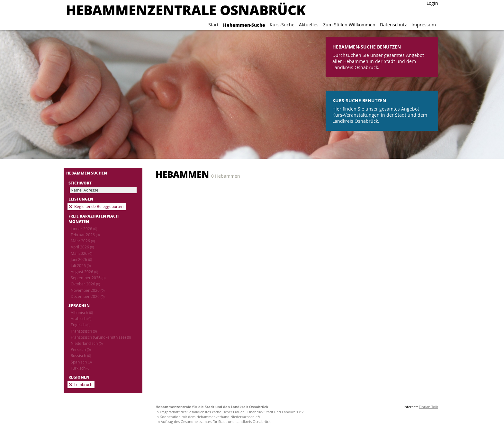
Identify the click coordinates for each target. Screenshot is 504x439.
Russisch (81, 356)
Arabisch (81, 319)
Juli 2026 (81, 266)
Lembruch (83, 385)
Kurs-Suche (282, 25)
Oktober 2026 (85, 284)
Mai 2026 (81, 253)
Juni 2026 (81, 260)
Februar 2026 (85, 235)
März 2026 (83, 241)
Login (432, 3)
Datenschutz (393, 25)
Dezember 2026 (88, 296)
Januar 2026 (84, 229)
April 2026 (82, 247)
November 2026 (88, 290)
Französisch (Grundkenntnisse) (101, 337)
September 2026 (88, 278)
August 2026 (84, 272)
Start (213, 25)
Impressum (424, 25)
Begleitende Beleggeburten (99, 206)
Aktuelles (309, 25)
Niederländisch (87, 343)
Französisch (84, 331)
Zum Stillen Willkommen (349, 25)
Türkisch (81, 368)
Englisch (81, 325)
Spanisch (81, 362)
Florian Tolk (428, 407)
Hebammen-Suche (244, 25)
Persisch (81, 349)
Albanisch (82, 313)
